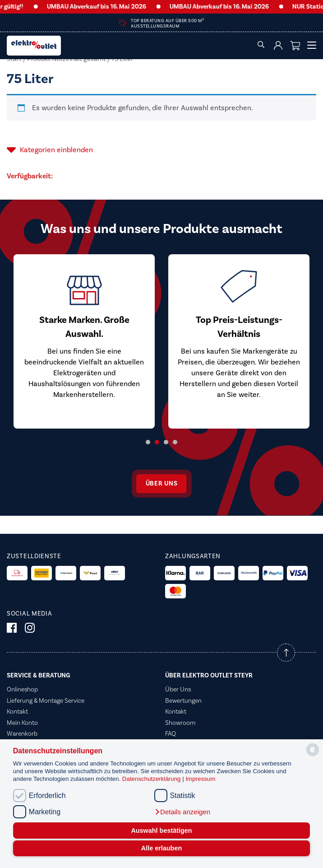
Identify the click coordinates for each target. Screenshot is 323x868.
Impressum (200, 779)
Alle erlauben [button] (161, 848)
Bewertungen (183, 701)
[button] (182, 812)
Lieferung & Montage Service (46, 701)
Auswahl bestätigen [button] (161, 831)
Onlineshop (22, 690)
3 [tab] (166, 442)
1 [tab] (148, 442)
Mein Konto (22, 723)
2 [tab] (157, 442)
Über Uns (178, 690)
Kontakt (17, 712)
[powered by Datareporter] (313, 755)
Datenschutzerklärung (152, 779)
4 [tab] (175, 442)
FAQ (171, 734)
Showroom (180, 723)
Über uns (162, 484)
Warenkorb (22, 734)
